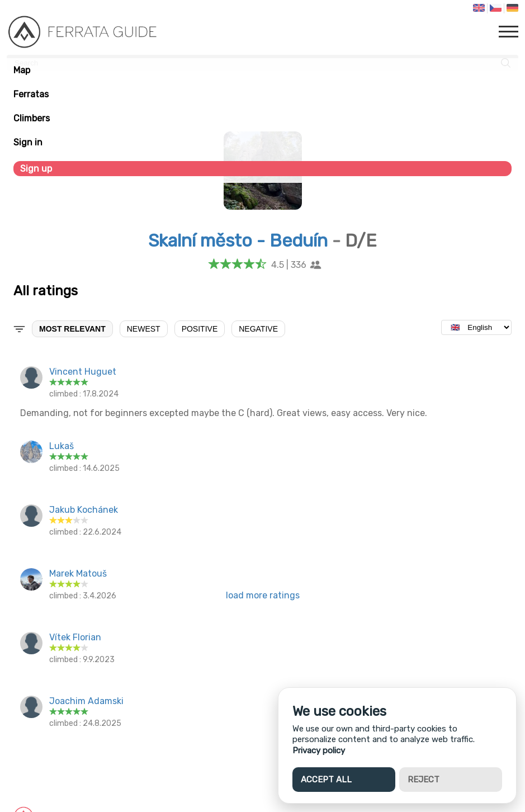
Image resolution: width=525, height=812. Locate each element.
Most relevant (72, 329)
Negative (258, 329)
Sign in (28, 142)
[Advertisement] (262, 692)
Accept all (326, 780)
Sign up (36, 169)
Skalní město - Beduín (238, 240)
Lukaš (62, 446)
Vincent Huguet (83, 372)
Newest (144, 329)
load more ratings (263, 595)
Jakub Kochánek (84, 510)
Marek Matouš (78, 573)
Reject (424, 780)
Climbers (32, 118)
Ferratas (31, 94)
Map (22, 70)
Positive (200, 329)
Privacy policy (319, 750)
